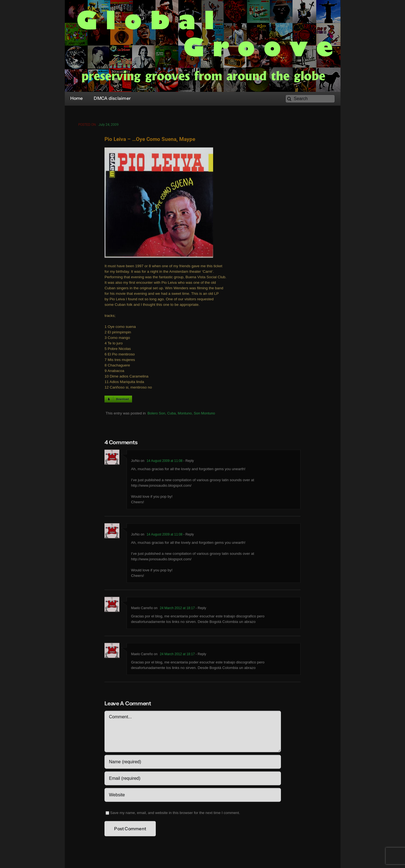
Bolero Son (156, 414)
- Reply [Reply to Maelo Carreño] (200, 609)
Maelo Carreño (142, 609)
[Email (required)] (193, 779)
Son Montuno (204, 414)
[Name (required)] (193, 763)
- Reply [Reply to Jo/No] (188, 462)
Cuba (171, 414)
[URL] (193, 796)
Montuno (185, 414)
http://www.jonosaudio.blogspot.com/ (161, 486)
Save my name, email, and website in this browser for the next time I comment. (175, 814)
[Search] (310, 99)
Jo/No (135, 462)
